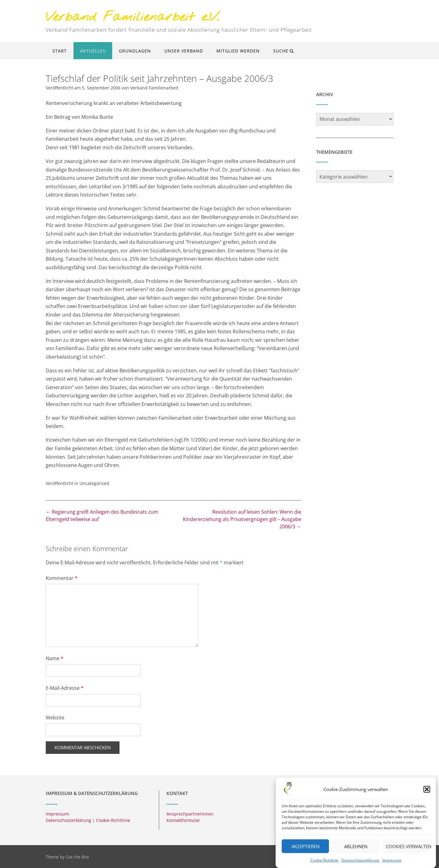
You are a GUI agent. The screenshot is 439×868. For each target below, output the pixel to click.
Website (55, 718)
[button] (427, 794)
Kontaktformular (183, 820)
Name (55, 658)
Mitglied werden (238, 51)
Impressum (392, 865)
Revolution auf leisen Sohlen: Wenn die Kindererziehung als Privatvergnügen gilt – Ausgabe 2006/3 (242, 519)
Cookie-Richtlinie (324, 865)
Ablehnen (356, 851)
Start (60, 51)
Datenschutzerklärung (360, 865)
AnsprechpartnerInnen (190, 814)
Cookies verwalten (408, 851)
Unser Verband (184, 51)
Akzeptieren (305, 851)
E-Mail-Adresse (65, 688)
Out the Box (77, 857)
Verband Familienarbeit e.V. (132, 18)
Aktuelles (93, 51)
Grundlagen (135, 51)
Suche (284, 51)
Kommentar (62, 578)
